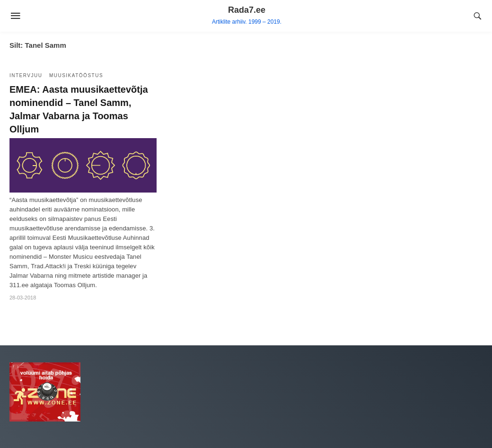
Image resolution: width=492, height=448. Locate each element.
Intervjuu (26, 75)
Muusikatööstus (76, 75)
